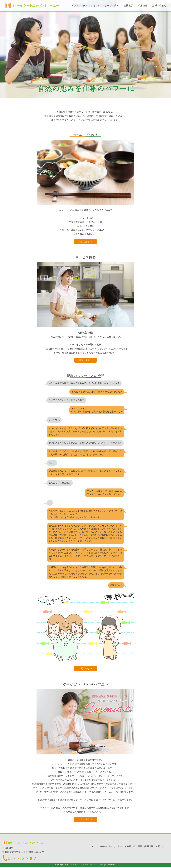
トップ (75, 5)
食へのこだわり (92, 5)
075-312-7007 (22, 858)
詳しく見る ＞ (85, 242)
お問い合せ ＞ (85, 669)
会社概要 (129, 5)
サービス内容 (112, 5)
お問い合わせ (159, 5)
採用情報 (143, 5)
